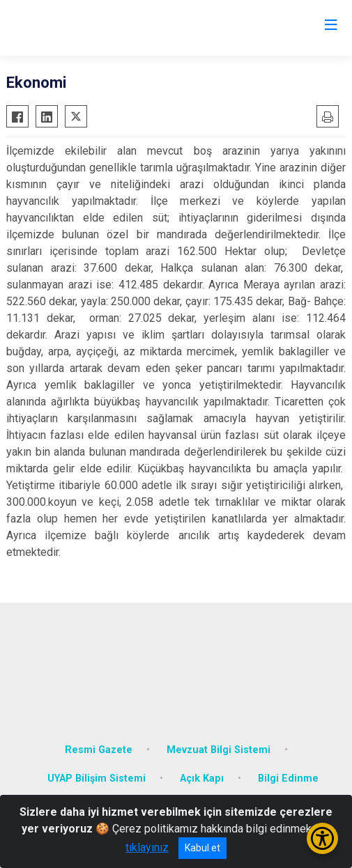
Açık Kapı (202, 778)
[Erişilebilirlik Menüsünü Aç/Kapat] (322, 838)
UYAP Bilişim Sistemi (97, 778)
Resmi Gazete (99, 750)
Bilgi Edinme (288, 778)
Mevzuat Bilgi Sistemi (219, 750)
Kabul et (202, 848)
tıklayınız (147, 847)
